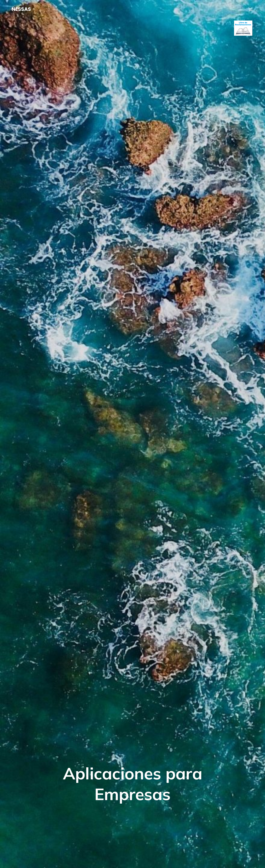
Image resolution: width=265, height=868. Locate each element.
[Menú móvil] (251, 9)
